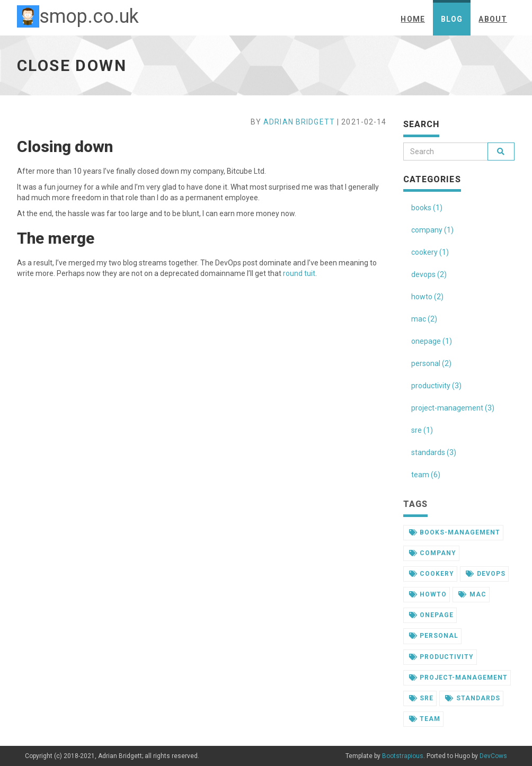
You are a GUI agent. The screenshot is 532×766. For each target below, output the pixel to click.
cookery (432, 574)
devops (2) (429, 274)
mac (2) (424, 319)
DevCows (493, 756)
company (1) (432, 230)
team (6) (426, 475)
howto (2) (427, 297)
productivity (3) (436, 386)
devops (486, 574)
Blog (452, 19)
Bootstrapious (403, 756)
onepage (432, 615)
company (433, 553)
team (425, 719)
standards (473, 698)
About (493, 19)
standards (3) (434, 452)
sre (422, 698)
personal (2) (431, 363)
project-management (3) (453, 408)
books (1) (427, 208)
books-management (455, 532)
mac (472, 594)
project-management (458, 678)
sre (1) (422, 430)
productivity (442, 657)
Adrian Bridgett (299, 122)
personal (434, 636)
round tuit (299, 273)
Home (413, 19)
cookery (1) (430, 252)
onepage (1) (432, 341)
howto (428, 594)
